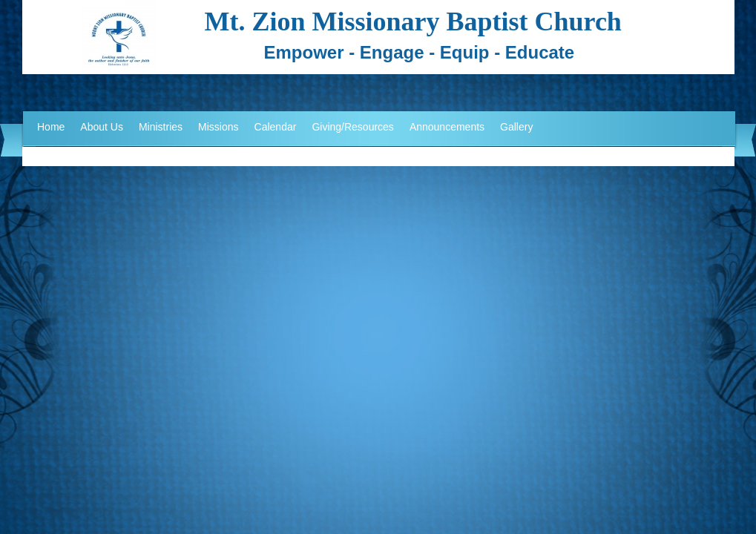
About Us (102, 127)
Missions (218, 127)
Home (51, 127)
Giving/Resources (353, 127)
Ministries (161, 127)
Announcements (447, 127)
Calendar (276, 127)
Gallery (516, 127)
